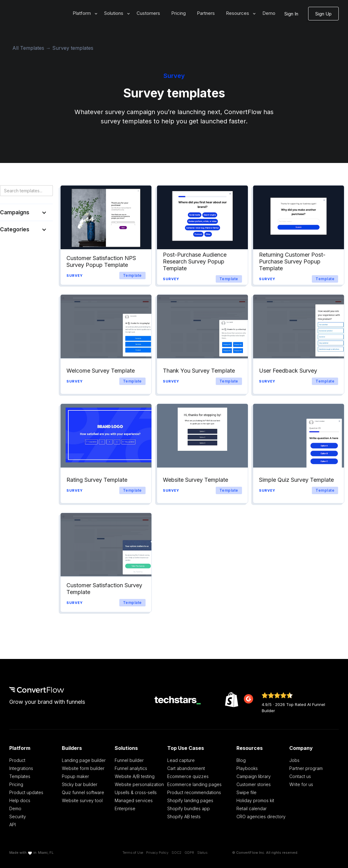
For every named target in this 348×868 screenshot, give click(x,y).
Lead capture (181, 760)
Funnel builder (129, 760)
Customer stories (254, 784)
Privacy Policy (157, 853)
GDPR (189, 853)
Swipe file (246, 792)
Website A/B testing (135, 776)
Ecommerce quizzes (188, 776)
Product (17, 760)
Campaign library (254, 776)
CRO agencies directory (261, 817)
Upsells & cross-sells (136, 792)
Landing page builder (84, 760)
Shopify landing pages (190, 800)
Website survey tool (82, 800)
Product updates (26, 792)
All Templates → (32, 48)
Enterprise (125, 808)
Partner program (306, 768)
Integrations (21, 768)
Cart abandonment (186, 768)
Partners (206, 13)
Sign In (291, 14)
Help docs (20, 800)
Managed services (134, 800)
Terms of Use (133, 853)
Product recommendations (194, 792)
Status (202, 853)
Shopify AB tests (184, 817)
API (13, 825)
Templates (20, 776)
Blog (241, 760)
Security (18, 817)
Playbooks (247, 768)
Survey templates (73, 48)
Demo (269, 13)
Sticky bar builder (80, 784)
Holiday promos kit (255, 800)
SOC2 (176, 853)
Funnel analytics (131, 768)
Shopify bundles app (189, 808)
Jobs (294, 760)
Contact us (300, 776)
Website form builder (83, 768)
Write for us (301, 784)
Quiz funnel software (83, 792)
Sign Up (323, 14)
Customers (148, 13)
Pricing (178, 13)
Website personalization (139, 784)
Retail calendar (252, 808)
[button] (83, 13)
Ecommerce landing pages (194, 784)
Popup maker (75, 776)
